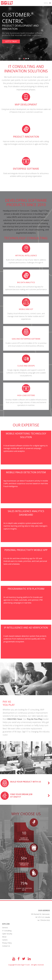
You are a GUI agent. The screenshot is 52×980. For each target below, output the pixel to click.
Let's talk (11, 41)
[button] (46, 3)
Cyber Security (7, 934)
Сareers (5, 940)
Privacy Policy (7, 943)
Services (5, 928)
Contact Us (6, 946)
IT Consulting (7, 931)
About (4, 937)
